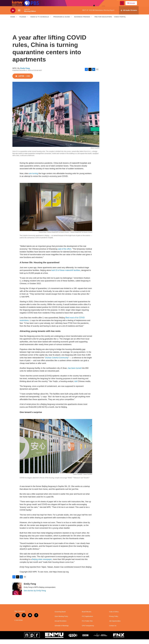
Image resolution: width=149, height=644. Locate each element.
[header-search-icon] (123, 5)
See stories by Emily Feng (35, 595)
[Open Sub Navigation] (17, 21)
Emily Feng (25, 73)
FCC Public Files (87, 626)
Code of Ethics (114, 616)
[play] (13, 15)
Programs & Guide (62, 21)
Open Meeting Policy (61, 621)
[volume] (19, 15)
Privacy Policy (114, 621)
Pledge (23, 21)
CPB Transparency (88, 630)
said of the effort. (65, 254)
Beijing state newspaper (42, 564)
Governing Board (60, 616)
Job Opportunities (115, 626)
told (76, 386)
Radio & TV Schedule (40, 21)
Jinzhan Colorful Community (57, 362)
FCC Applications (87, 621)
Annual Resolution (61, 626)
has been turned (75, 373)
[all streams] (129, 15)
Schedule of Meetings (62, 630)
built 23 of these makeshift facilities (66, 275)
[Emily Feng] (17, 593)
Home (13, 21)
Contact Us (113, 630)
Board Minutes (87, 616)
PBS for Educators (103, 21)
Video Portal (120, 21)
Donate (133, 5)
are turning (34, 178)
